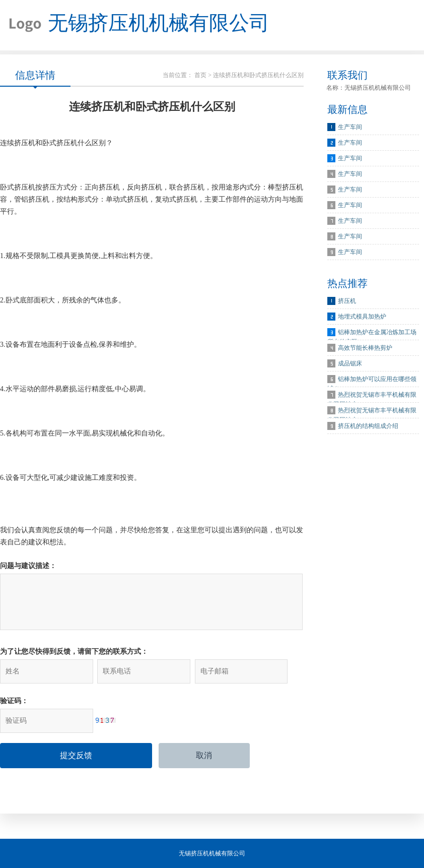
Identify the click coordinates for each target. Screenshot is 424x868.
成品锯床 (350, 363)
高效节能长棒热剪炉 (365, 348)
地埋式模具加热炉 (362, 317)
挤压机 (347, 301)
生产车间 (350, 127)
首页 (200, 75)
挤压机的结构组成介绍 (368, 426)
